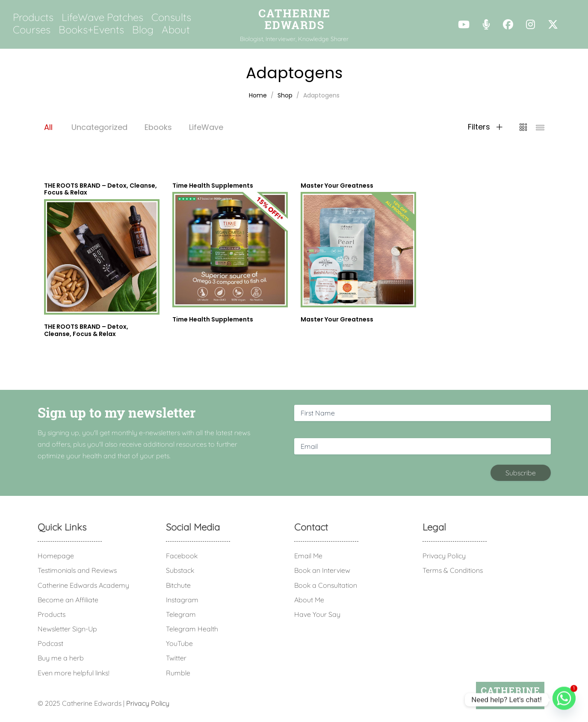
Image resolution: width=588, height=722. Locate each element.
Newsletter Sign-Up (67, 629)
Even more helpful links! (74, 673)
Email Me (308, 556)
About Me (309, 600)
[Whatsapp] (564, 700)
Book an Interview (322, 570)
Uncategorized (99, 127)
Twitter (176, 658)
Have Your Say (317, 614)
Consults (171, 17)
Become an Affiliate (68, 600)
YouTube (179, 643)
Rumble (178, 673)
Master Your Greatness (337, 319)
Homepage (56, 556)
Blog (143, 29)
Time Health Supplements (213, 319)
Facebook (182, 556)
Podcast (50, 643)
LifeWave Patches (102, 17)
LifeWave (206, 127)
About (176, 29)
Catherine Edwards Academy (83, 585)
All (48, 127)
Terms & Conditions (453, 570)
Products (33, 17)
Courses (32, 29)
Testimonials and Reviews (77, 570)
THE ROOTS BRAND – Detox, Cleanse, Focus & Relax (86, 330)
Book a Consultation (326, 585)
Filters (485, 127)
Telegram (181, 614)
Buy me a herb (61, 658)
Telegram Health (192, 629)
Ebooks (158, 127)
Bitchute (178, 585)
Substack (180, 570)
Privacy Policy (444, 556)
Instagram (182, 600)
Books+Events (91, 29)
